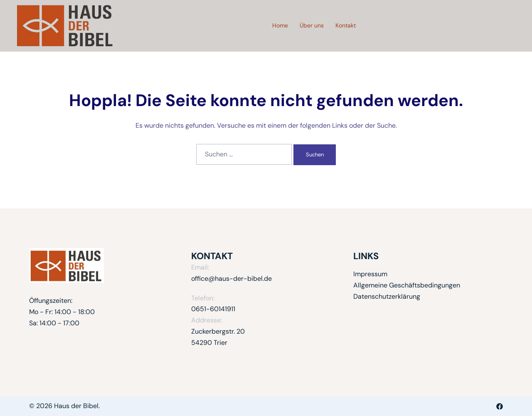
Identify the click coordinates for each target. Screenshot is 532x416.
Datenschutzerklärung (387, 296)
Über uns (312, 25)
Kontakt (346, 25)
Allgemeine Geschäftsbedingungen (407, 285)
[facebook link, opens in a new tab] (500, 406)
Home (280, 25)
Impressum (370, 274)
